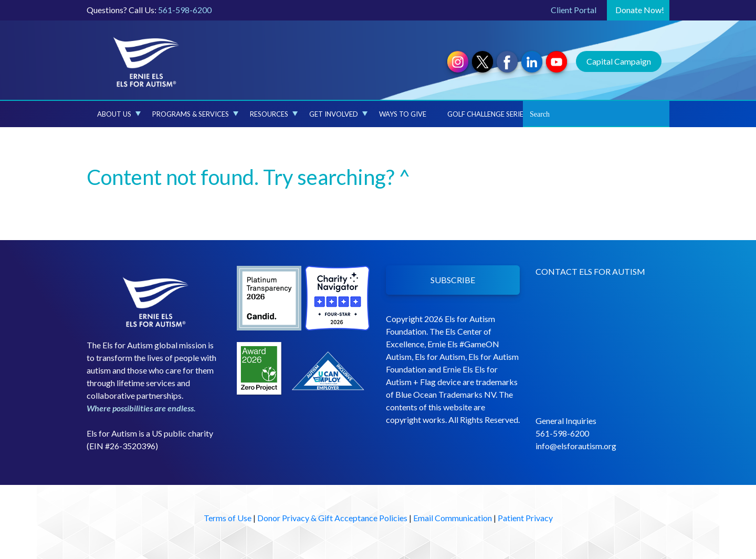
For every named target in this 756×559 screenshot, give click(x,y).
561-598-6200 (185, 10)
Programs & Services (195, 114)
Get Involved (338, 114)
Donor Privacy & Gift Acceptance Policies (332, 518)
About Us (119, 114)
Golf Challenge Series (487, 114)
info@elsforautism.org (576, 446)
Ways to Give (403, 114)
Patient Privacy (525, 518)
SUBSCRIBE (453, 280)
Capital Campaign (619, 61)
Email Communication (453, 518)
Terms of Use (228, 518)
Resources (274, 114)
